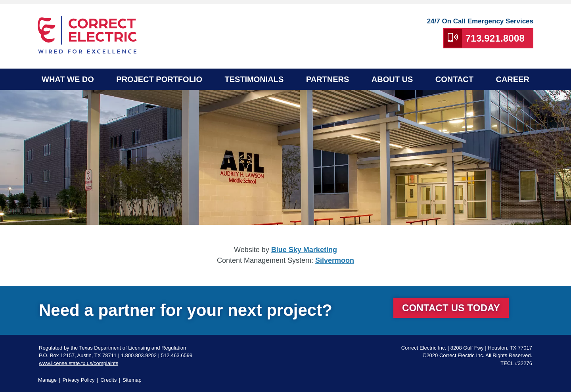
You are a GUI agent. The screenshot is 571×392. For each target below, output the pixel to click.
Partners (328, 79)
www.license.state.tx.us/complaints (79, 363)
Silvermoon (335, 260)
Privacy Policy (79, 380)
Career (512, 79)
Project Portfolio (159, 79)
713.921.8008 (495, 38)
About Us (392, 79)
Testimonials (254, 79)
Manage (47, 380)
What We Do (68, 79)
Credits (108, 380)
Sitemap (132, 380)
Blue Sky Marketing (304, 250)
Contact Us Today (451, 308)
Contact (454, 79)
